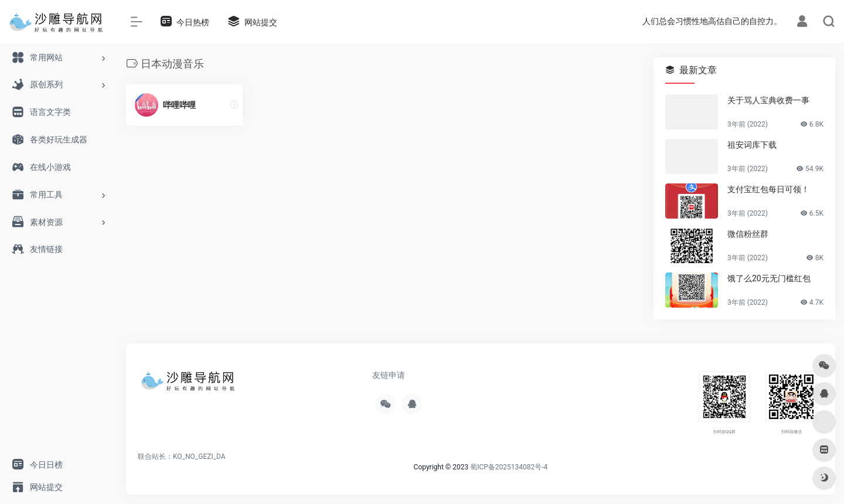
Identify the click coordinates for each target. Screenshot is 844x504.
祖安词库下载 (752, 145)
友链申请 (389, 375)
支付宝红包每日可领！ (768, 189)
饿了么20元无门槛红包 (769, 278)
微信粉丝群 (748, 234)
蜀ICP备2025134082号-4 (509, 467)
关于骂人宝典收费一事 (768, 100)
